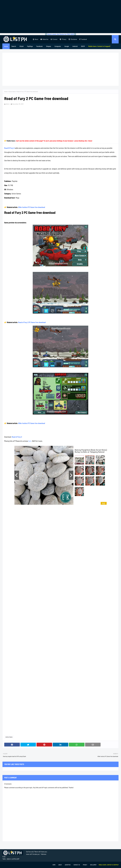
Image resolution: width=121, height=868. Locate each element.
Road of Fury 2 (17, 437)
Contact (54, 39)
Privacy (63, 39)
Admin (8, 104)
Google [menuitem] (67, 46)
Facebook (83, 39)
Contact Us (77, 865)
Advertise (44, 39)
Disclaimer (73, 39)
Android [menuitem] (75, 46)
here (30, 441)
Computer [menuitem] (58, 46)
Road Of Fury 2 (9, 148)
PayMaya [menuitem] (30, 46)
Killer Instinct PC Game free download (32, 207)
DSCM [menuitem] (83, 46)
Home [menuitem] (6, 46)
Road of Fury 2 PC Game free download (32, 322)
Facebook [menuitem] (39, 46)
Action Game (12, 91)
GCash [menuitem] (22, 46)
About (36, 39)
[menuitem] (99, 46)
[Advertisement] (60, 17)
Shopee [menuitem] (49, 46)
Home (6, 91)
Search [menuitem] (14, 46)
